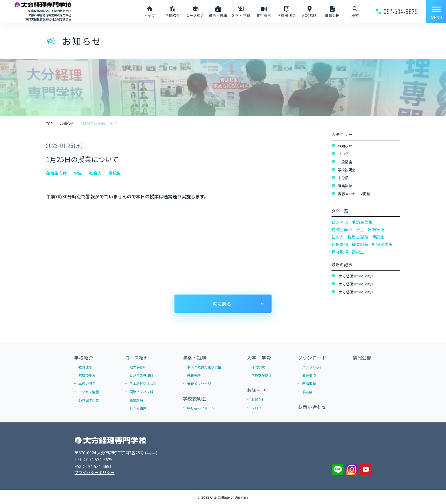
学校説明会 (347, 170)
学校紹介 (84, 358)
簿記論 (378, 237)
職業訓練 (345, 186)
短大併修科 (138, 367)
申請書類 (309, 383)
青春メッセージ (199, 383)
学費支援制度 (262, 375)
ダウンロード (312, 358)
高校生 (358, 252)
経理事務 (340, 244)
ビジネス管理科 (141, 375)
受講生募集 (362, 222)
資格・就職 (195, 358)
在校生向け (342, 229)
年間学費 (258, 367)
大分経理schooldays (355, 276)
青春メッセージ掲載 (354, 194)
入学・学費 (259, 358)
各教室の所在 (89, 400)
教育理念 (85, 367)
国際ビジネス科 (141, 392)
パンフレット (313, 367)
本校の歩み (87, 375)
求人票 (307, 392)
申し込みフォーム (201, 408)
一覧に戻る (220, 304)
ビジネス (340, 222)
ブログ (343, 154)
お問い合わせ (312, 407)
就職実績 (194, 375)
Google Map (158, 453)
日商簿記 (376, 229)
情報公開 (362, 358)
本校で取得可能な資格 (204, 367)
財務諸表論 (383, 244)
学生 (360, 229)
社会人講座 (138, 408)
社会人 (338, 237)
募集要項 (309, 375)
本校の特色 (87, 383)
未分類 (343, 178)
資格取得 (340, 252)
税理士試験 (358, 237)
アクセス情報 (89, 392)
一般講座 (345, 162)
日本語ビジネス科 (143, 383)
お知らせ (345, 146)
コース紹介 (137, 358)
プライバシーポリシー (95, 472)
